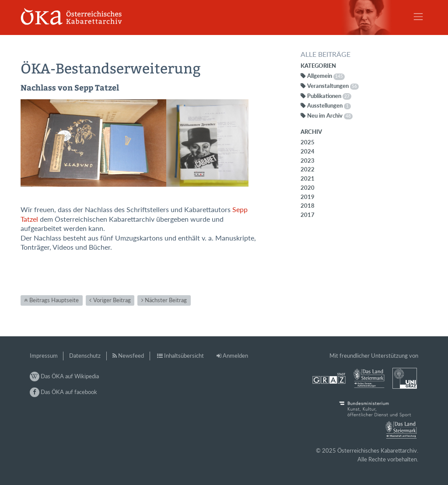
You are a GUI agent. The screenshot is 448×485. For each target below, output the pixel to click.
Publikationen (329, 96)
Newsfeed (131, 356)
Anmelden (235, 356)
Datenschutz (85, 356)
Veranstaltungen (333, 86)
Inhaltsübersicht (184, 356)
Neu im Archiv (330, 115)
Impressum (44, 356)
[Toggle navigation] (418, 17)
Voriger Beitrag (112, 300)
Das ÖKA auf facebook (63, 392)
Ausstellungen (329, 105)
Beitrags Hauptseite (54, 300)
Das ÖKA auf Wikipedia (64, 376)
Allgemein (326, 76)
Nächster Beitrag (166, 300)
